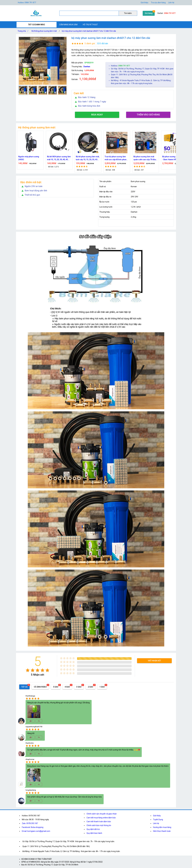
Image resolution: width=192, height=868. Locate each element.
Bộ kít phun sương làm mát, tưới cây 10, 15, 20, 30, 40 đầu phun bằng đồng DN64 (88, 158)
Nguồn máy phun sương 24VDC (29, 158)
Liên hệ (171, 3)
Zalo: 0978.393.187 (30, 823)
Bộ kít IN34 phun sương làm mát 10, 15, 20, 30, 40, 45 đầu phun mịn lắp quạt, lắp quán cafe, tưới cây (59, 158)
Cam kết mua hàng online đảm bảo (101, 818)
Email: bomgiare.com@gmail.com (36, 831)
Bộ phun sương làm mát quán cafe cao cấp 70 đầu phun (145, 158)
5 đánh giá (90, 43)
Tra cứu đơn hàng (158, 3)
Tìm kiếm (128, 13)
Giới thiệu (144, 3)
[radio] (28, 670)
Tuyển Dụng (158, 820)
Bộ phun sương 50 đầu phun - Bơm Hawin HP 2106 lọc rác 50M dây (174, 158)
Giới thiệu (157, 816)
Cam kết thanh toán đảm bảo (99, 822)
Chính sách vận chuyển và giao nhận (102, 814)
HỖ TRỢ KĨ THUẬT (90, 25)
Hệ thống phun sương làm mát (44, 31)
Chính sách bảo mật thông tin (99, 825)
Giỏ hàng (149, 13)
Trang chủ (23, 31)
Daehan (87, 67)
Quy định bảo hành (94, 833)
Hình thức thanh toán (162, 831)
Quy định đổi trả (93, 829)
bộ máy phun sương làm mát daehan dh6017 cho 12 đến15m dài (89, 31)
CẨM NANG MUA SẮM (68, 25)
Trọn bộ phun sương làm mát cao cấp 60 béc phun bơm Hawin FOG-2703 (116, 158)
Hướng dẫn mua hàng (162, 827)
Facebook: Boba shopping (33, 827)
